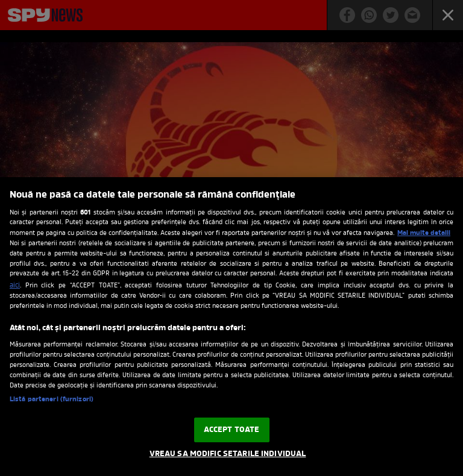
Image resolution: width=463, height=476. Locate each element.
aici (15, 286)
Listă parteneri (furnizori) (52, 399)
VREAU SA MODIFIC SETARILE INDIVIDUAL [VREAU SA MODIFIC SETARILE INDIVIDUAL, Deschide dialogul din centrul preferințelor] (228, 454)
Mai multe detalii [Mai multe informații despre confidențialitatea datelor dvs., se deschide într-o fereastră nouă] (424, 233)
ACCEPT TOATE (232, 430)
